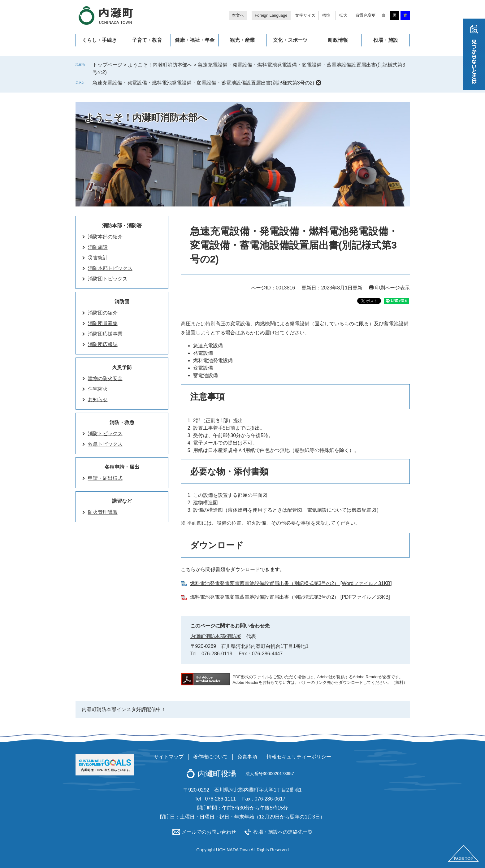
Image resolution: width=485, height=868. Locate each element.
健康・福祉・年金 (195, 40)
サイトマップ (169, 757)
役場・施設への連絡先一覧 (283, 832)
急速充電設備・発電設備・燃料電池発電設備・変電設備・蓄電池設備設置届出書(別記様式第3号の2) (203, 83)
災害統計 (98, 258)
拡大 (343, 15)
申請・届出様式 (105, 478)
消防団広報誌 (103, 344)
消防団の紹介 (103, 313)
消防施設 (98, 247)
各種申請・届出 (122, 467)
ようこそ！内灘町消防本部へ (160, 65)
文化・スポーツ (290, 40)
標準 (326, 15)
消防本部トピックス (110, 268)
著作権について (210, 757)
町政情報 (338, 40)
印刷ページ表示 (392, 288)
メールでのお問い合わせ (209, 832)
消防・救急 (122, 422)
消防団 (122, 302)
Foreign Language (271, 15)
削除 (318, 83)
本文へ (238, 15)
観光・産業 (242, 40)
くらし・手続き (99, 40)
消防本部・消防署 (122, 226)
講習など (122, 501)
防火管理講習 (103, 512)
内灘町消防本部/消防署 (216, 636)
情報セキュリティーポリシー (299, 757)
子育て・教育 (147, 40)
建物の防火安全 (105, 378)
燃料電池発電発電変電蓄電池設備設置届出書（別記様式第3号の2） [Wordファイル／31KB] (291, 583)
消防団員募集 (103, 323)
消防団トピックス (108, 279)
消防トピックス (105, 434)
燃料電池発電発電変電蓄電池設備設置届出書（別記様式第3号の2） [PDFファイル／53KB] (290, 597)
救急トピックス (105, 444)
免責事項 (247, 757)
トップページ (107, 65)
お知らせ (98, 399)
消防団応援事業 (105, 334)
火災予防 (122, 367)
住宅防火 (98, 389)
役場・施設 (386, 40)
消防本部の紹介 (105, 237)
